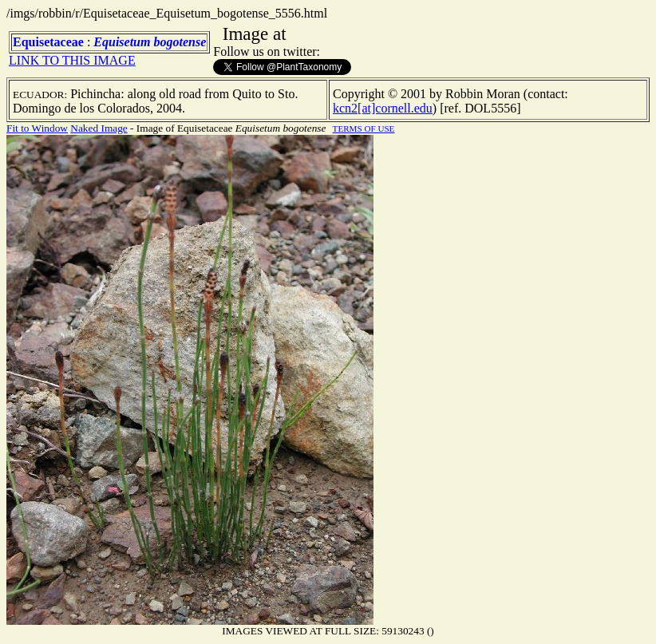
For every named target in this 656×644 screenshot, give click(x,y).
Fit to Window (37, 128)
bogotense (180, 42)
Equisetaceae (48, 42)
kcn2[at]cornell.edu (383, 108)
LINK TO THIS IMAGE (72, 60)
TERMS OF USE (364, 128)
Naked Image (99, 128)
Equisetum (122, 42)
